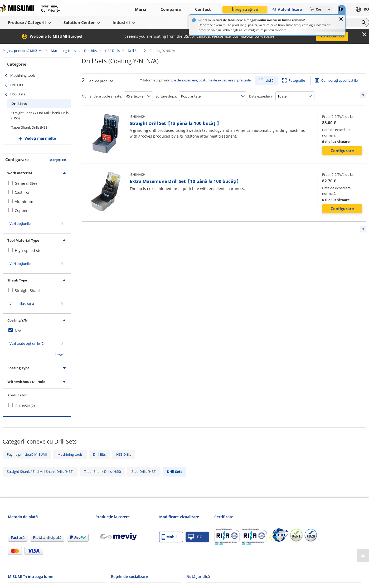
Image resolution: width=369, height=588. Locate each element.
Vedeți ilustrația (22, 304)
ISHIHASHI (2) (25, 406)
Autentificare (287, 9)
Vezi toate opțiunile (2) (27, 343)
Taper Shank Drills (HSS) (30, 127)
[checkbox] (37, 183)
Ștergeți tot (58, 160)
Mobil (169, 537)
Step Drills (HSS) (144, 472)
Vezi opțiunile (20, 223)
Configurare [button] (342, 150)
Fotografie (297, 80)
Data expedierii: (261, 96)
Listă (270, 80)
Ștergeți (60, 354)
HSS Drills (112, 51)
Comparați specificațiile (339, 80)
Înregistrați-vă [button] (245, 9)
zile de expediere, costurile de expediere (202, 80)
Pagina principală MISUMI (23, 51)
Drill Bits (90, 51)
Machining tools (63, 51)
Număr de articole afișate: (102, 96)
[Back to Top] (363, 555)
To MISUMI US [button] (332, 36)
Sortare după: (166, 96)
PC (195, 537)
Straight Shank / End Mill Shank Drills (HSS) (40, 115)
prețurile (244, 80)
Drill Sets (135, 51)
